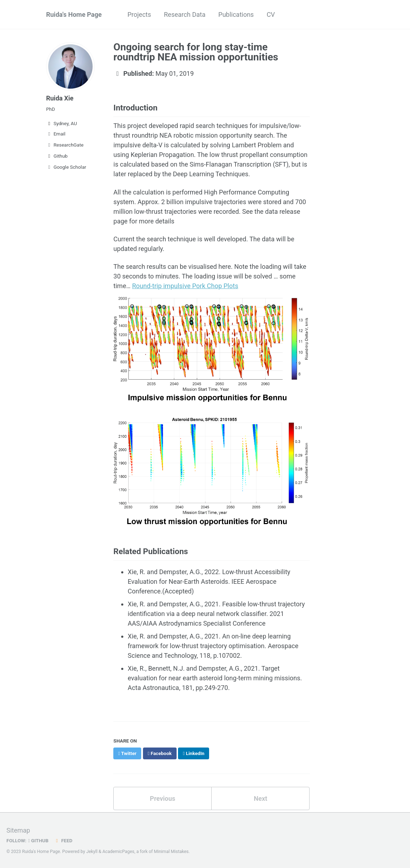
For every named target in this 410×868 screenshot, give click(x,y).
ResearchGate (65, 145)
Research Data (185, 14)
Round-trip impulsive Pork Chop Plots (185, 286)
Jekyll (92, 852)
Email (56, 134)
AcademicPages (118, 852)
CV (271, 14)
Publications (236, 14)
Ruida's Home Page (74, 14)
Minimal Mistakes (171, 852)
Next (261, 798)
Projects (139, 14)
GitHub (38, 840)
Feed (63, 840)
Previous (162, 798)
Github (57, 156)
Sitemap (18, 830)
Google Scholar (66, 167)
